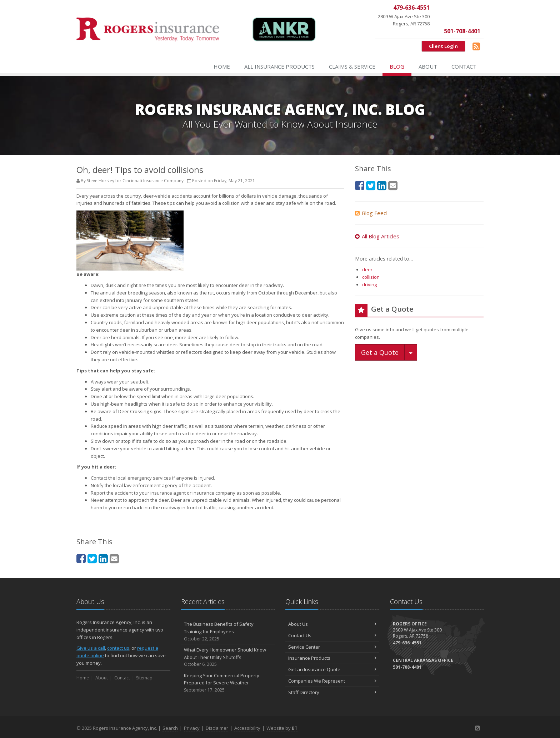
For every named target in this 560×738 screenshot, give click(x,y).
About (428, 66)
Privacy (192, 728)
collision (371, 277)
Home (222, 66)
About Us (332, 624)
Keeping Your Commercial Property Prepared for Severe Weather (228, 683)
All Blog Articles (377, 236)
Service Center (332, 647)
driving (369, 284)
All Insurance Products (279, 66)
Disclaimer (217, 728)
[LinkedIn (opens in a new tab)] (103, 558)
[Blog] (476, 46)
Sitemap (144, 678)
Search (170, 728)
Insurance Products (332, 658)
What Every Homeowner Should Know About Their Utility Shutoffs (228, 657)
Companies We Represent (332, 681)
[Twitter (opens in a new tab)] (92, 558)
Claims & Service (352, 66)
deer (367, 269)
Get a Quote (380, 352)
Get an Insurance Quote (332, 669)
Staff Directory (332, 692)
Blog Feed (371, 213)
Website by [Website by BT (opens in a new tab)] (282, 728)
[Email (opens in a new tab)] (114, 558)
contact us (118, 648)
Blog (397, 66)
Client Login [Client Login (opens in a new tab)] (443, 46)
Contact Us (332, 635)
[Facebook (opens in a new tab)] (81, 558)
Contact (464, 66)
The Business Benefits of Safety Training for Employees (228, 631)
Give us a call (91, 648)
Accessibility (247, 728)
